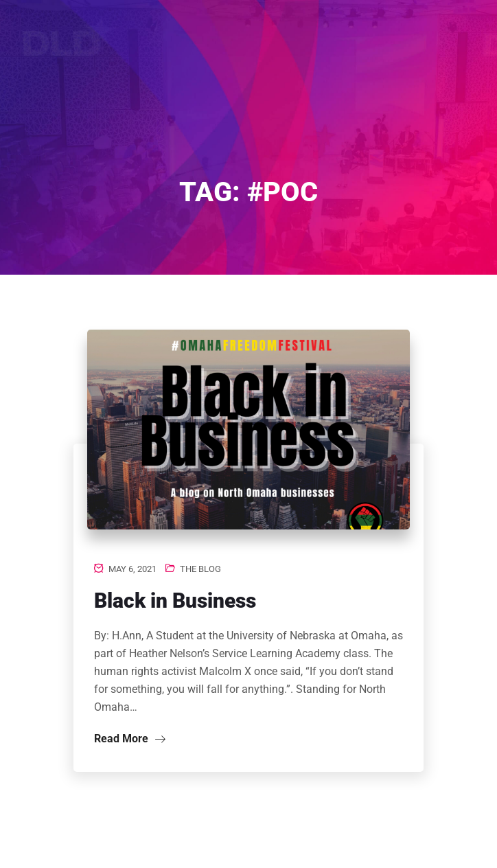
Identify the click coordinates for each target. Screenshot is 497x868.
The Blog (200, 569)
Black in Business (175, 601)
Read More (130, 739)
